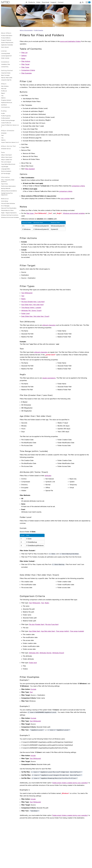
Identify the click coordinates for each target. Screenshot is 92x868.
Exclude (33, 689)
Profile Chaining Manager (8, 120)
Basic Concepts (5, 75)
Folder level (33, 663)
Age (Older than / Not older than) (32, 305)
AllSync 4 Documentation (26, 30)
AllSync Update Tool (7, 160)
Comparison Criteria (28, 70)
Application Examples (7, 45)
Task (2, 135)
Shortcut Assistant (6, 171)
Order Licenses (5, 58)
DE (87, 2)
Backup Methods (6, 188)
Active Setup (5, 201)
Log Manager (5, 167)
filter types (30, 213)
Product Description (7, 36)
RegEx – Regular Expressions (9, 213)
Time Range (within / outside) (31, 308)
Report (3, 93)
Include (33, 756)
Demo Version (5, 47)
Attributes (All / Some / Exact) (31, 310)
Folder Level (25, 313)
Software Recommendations (9, 191)
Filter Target (25, 64)
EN (89, 2)
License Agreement (6, 56)
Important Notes (6, 73)
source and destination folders (70, 41)
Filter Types (25, 67)
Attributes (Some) (45, 653)
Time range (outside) (77, 631)
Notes (23, 58)
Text (23, 296)
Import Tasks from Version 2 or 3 (10, 142)
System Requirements (7, 42)
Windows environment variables (74, 213)
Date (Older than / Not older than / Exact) (35, 316)
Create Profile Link (6, 123)
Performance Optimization (8, 186)
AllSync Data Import (7, 157)
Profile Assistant (6, 118)
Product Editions (6, 38)
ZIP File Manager (6, 174)
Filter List (24, 53)
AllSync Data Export (7, 155)
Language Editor (6, 169)
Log (2, 96)
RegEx (23, 299)
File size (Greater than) (37, 624)
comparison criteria (78, 186)
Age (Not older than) (48, 631)
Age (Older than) (35, 631)
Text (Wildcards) (27, 293)
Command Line (5, 107)
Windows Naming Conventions (10, 215)
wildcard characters (49, 325)
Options (3, 98)
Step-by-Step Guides (7, 78)
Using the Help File (6, 80)
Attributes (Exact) (58, 653)
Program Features (6, 40)
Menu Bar (4, 89)
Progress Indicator (6, 100)
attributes (48, 476)
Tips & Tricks (4, 184)
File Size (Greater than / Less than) (33, 302)
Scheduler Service (6, 149)
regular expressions (49, 378)
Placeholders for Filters (7, 210)
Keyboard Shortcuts (7, 102)
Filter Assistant (30, 169)
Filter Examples (26, 73)
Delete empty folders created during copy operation (70, 783)
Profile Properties (6, 116)
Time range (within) (62, 631)
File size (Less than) (52, 624)
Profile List (4, 91)
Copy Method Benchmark (8, 164)
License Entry (5, 67)
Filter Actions (26, 61)
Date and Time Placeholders (9, 208)
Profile (3, 113)
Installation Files (6, 64)
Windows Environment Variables (10, 217)
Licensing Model (6, 53)
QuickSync (4, 105)
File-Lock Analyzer (6, 162)
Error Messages (5, 206)
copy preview (65, 198)
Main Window (5, 86)
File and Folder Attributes (8, 203)
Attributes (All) (34, 653)
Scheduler (4, 133)
